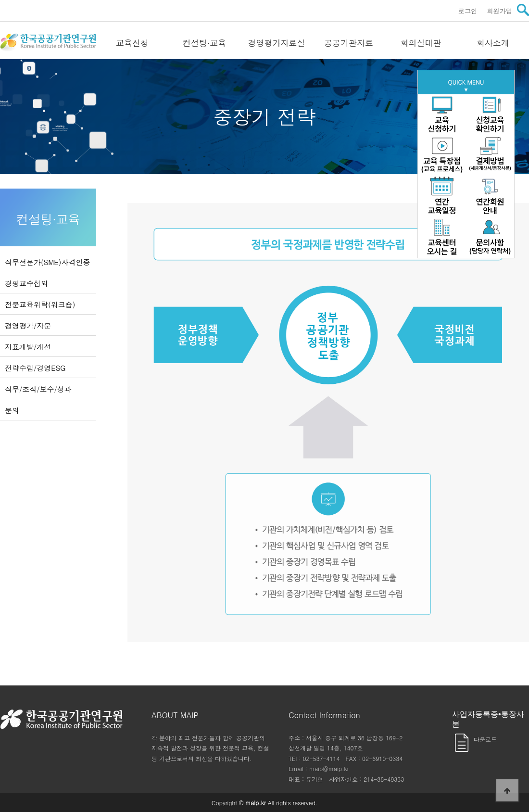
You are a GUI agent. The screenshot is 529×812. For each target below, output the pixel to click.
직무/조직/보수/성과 (38, 389)
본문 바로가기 (0, 0)
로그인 (468, 11)
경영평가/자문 (28, 325)
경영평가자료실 (277, 43)
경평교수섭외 (26, 283)
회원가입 (499, 11)
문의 (12, 410)
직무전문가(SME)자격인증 (47, 262)
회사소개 (493, 43)
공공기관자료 (349, 43)
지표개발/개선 (28, 347)
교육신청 (132, 43)
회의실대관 (421, 43)
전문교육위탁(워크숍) (40, 304)
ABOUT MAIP (175, 715)
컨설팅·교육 (205, 43)
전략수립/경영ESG (35, 368)
